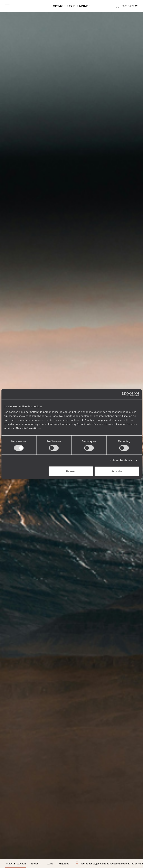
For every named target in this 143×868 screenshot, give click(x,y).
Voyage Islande (16, 863)
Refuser (71, 471)
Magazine (64, 863)
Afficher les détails (121, 460)
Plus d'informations (28, 428)
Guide (50, 863)
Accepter (117, 471)
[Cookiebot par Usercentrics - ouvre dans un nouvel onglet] (124, 394)
